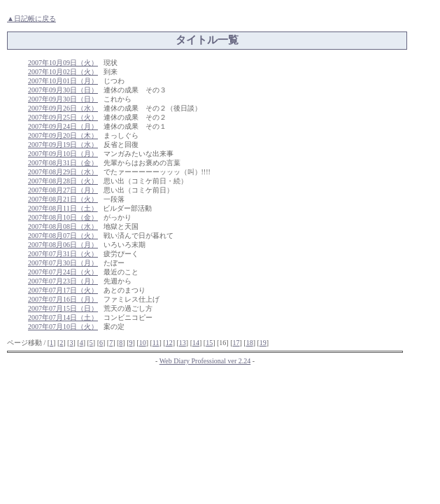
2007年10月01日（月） (63, 81)
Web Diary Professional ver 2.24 (205, 361)
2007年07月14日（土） (63, 317)
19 (263, 343)
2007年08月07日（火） (63, 236)
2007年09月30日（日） (63, 90)
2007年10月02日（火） (63, 72)
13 (183, 343)
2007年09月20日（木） (63, 135)
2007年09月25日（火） (63, 117)
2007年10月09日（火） (63, 63)
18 (250, 343)
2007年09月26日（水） (63, 108)
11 (156, 343)
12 (169, 343)
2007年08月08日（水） (63, 226)
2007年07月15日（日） (63, 308)
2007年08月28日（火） (63, 181)
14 (196, 343)
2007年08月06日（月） (63, 245)
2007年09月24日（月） (63, 126)
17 (236, 343)
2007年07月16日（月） (63, 299)
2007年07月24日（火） (63, 272)
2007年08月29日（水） (63, 172)
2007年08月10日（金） (63, 217)
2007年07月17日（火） (63, 290)
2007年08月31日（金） (63, 163)
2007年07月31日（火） (63, 254)
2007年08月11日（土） (63, 208)
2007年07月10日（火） (63, 327)
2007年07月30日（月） (63, 263)
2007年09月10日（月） (63, 154)
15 (209, 343)
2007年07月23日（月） (63, 281)
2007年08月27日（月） (63, 190)
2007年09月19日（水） (63, 145)
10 (143, 343)
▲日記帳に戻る (31, 19)
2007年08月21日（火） (63, 199)
